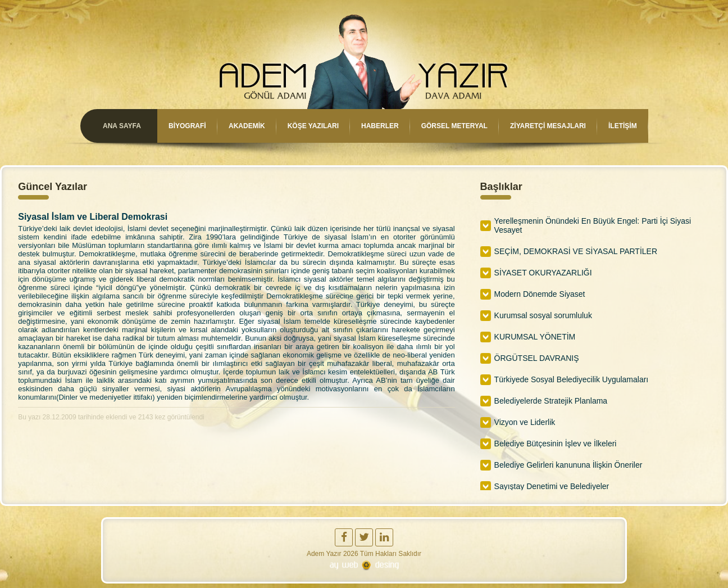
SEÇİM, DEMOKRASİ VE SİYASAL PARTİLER (576, 251)
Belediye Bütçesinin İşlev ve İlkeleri (556, 444)
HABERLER (380, 126)
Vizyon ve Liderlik (525, 422)
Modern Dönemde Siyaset (540, 294)
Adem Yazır (324, 554)
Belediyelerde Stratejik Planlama (551, 401)
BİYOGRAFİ (187, 126)
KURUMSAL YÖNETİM (535, 337)
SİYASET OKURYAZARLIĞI (543, 273)
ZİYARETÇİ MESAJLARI (548, 126)
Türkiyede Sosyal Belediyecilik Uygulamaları (572, 379)
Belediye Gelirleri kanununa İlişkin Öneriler (568, 465)
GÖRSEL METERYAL (454, 126)
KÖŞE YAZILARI (313, 126)
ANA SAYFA (121, 126)
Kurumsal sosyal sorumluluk (543, 315)
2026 (351, 554)
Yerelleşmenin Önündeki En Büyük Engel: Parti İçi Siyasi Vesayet (593, 225)
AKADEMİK (246, 126)
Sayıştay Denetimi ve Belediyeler (552, 486)
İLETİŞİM (623, 126)
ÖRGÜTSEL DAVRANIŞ (537, 358)
